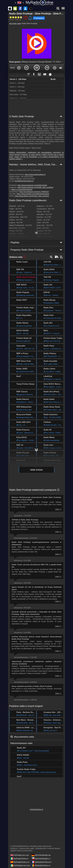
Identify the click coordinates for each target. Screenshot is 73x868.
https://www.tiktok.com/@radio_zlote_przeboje (32, 196)
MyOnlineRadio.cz (41, 858)
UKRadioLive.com (20, 854)
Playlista (14, 766)
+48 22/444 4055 (28, 179)
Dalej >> (58, 494)
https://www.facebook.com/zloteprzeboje (32, 185)
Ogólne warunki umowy (19, 850)
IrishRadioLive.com (20, 865)
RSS (31, 850)
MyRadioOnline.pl (36, 809)
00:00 (12, 68)
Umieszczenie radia (27, 848)
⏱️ (50, 74)
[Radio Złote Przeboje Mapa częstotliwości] (37, 232)
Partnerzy (14, 848)
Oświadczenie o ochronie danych (48, 848)
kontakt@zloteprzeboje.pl (24, 181)
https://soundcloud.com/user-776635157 (34, 192)
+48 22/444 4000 (27, 177)
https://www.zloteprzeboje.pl (35, 174)
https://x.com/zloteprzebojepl (22, 190)
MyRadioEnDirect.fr (41, 861)
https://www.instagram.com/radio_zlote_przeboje (35, 187)
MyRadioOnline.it (19, 858)
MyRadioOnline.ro (41, 865)
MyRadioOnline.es (20, 861)
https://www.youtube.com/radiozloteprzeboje (33, 194)
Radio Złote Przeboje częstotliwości (28, 200)
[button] (19, 68)
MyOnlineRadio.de (41, 854)
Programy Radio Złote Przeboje (25, 774)
